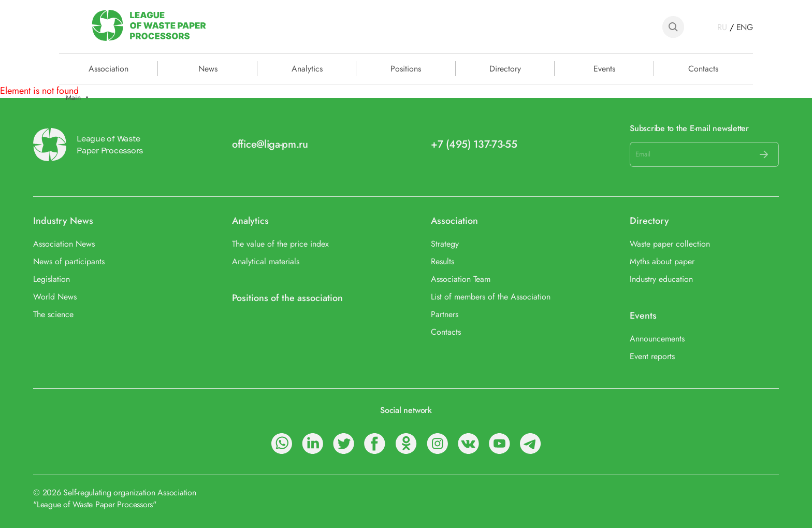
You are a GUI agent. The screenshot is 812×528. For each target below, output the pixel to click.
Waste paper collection (670, 244)
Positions (406, 68)
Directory (505, 68)
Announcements (657, 339)
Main (73, 98)
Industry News (63, 221)
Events (604, 68)
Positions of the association (287, 298)
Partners (445, 314)
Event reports (652, 356)
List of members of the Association (491, 297)
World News (55, 297)
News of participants (69, 261)
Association (454, 221)
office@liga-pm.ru (270, 144)
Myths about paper (662, 261)
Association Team (461, 279)
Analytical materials (266, 261)
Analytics (307, 68)
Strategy (445, 244)
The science (53, 314)
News (208, 68)
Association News (64, 244)
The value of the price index (280, 244)
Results (443, 261)
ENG (745, 27)
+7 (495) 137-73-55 (474, 144)
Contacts (703, 68)
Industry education (661, 279)
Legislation (52, 279)
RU (722, 27)
